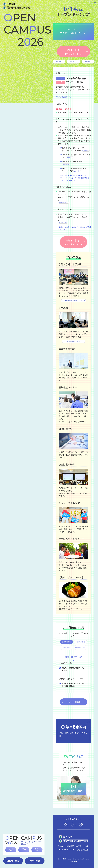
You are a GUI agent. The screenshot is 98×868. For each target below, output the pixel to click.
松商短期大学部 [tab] (80, 647)
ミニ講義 (87, 62)
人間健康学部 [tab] (80, 642)
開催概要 (59, 62)
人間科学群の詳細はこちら (73, 301)
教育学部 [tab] (67, 647)
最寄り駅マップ (64, 203)
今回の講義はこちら (74, 341)
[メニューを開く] (92, 6)
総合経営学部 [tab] (67, 642)
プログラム (73, 62)
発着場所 (86, 151)
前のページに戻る (73, 702)
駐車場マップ (63, 223)
